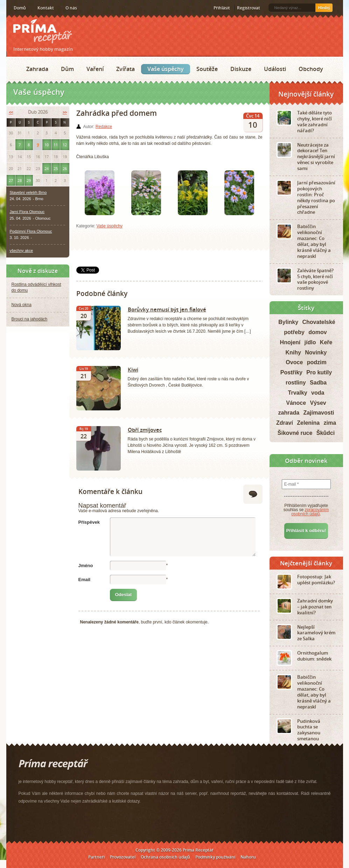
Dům (67, 69)
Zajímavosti (319, 413)
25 (56, 168)
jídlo (310, 342)
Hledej (324, 8)
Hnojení (290, 342)
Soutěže (207, 69)
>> (65, 112)
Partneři (96, 857)
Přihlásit (222, 8)
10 (47, 145)
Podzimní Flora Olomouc (31, 231)
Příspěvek (89, 522)
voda (318, 393)
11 (56, 145)
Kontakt (46, 8)
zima (330, 423)
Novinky (316, 352)
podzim (317, 362)
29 (29, 180)
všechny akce (22, 250)
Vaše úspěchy (166, 69)
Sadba (318, 383)
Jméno (86, 566)
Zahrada (37, 69)
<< (11, 112)
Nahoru (248, 857)
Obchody (311, 69)
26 (65, 168)
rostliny (296, 383)
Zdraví (285, 423)
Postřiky (291, 372)
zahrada (289, 413)
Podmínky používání (215, 857)
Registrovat (249, 8)
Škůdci (326, 433)
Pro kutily (319, 372)
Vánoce (296, 403)
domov (317, 332)
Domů (20, 8)
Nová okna (22, 305)
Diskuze (241, 69)
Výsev (318, 403)
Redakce (104, 127)
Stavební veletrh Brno (28, 192)
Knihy (293, 352)
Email (85, 580)
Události (275, 69)
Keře (326, 342)
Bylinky (288, 322)
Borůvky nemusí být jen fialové (167, 309)
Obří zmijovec (145, 430)
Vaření (95, 69)
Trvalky (298, 393)
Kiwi (133, 369)
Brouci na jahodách (30, 319)
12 (65, 145)
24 (47, 168)
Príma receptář (43, 31)
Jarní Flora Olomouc (27, 212)
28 (20, 180)
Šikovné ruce (295, 433)
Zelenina (308, 423)
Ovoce (294, 362)
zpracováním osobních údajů (310, 512)
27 (11, 180)
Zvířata (125, 69)
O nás (71, 8)
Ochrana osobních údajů (165, 857)
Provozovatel (123, 857)
